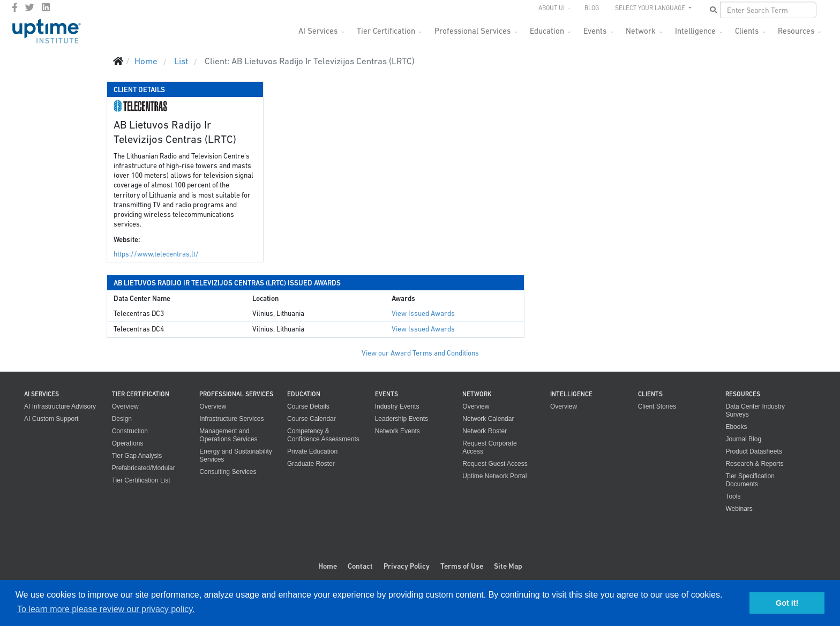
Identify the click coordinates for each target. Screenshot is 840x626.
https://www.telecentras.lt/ (156, 254)
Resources (796, 31)
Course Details (308, 406)
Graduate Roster (311, 464)
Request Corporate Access (489, 447)
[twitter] (30, 7)
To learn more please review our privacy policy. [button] (106, 609)
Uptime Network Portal (494, 476)
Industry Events (397, 406)
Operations (128, 443)
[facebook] (15, 7)
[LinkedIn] (46, 7)
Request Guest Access (495, 464)
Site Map (508, 566)
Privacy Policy (407, 566)
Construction (130, 431)
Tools (733, 496)
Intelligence (695, 31)
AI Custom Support (51, 419)
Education (547, 31)
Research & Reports (754, 464)
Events (595, 31)
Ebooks (736, 427)
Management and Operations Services (228, 435)
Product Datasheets (753, 451)
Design (122, 419)
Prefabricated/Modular (144, 468)
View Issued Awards (423, 314)
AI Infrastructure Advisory (60, 406)
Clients (747, 31)
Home (328, 566)
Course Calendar (312, 419)
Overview (125, 406)
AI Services (318, 31)
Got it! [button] (787, 603)
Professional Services (472, 31)
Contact (360, 566)
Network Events (397, 431)
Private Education (312, 451)
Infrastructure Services (231, 419)
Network (641, 31)
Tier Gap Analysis (137, 456)
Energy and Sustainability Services (235, 455)
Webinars (739, 509)
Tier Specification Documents (750, 480)
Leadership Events (402, 419)
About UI (552, 8)
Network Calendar (488, 419)
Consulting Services (228, 472)
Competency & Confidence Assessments (323, 435)
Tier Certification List (141, 480)
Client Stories (657, 406)
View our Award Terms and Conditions (420, 353)
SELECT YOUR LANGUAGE (651, 8)
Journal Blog (743, 439)
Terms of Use (462, 566)
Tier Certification (386, 31)
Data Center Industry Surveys (755, 410)
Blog (592, 8)
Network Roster (485, 431)
